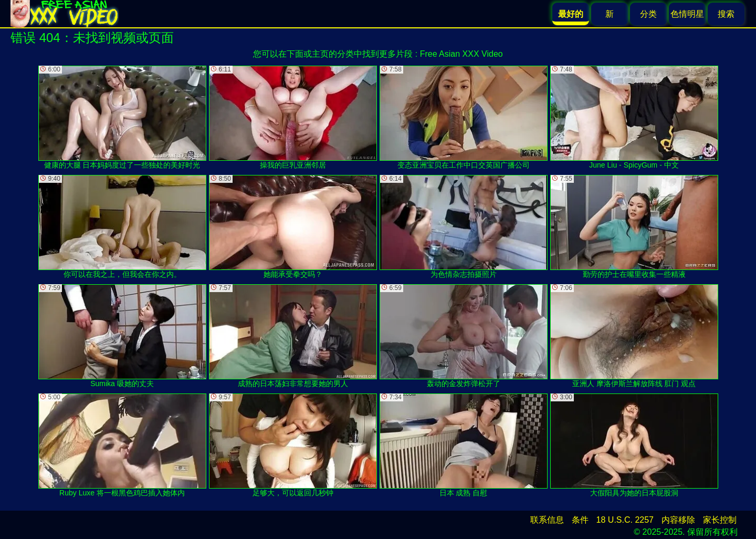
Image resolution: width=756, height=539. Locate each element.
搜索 (726, 14)
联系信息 (547, 520)
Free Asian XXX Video (461, 54)
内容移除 (678, 520)
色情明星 (687, 14)
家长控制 (720, 520)
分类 (648, 14)
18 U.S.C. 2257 (625, 520)
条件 (580, 520)
